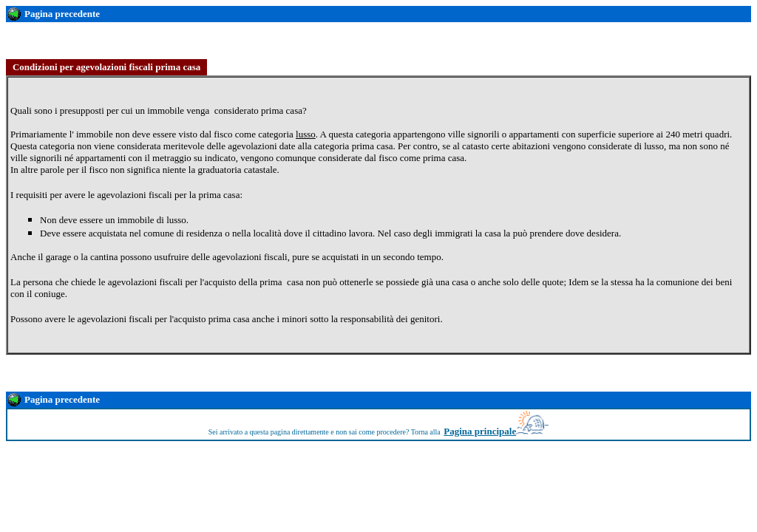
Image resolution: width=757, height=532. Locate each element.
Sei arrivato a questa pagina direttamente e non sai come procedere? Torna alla (325, 432)
